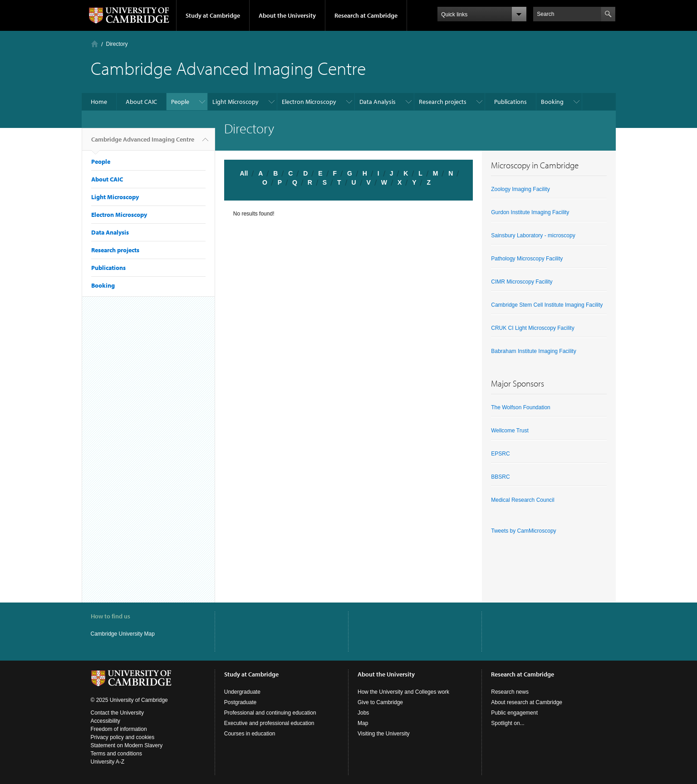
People (180, 102)
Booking (552, 102)
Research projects (443, 102)
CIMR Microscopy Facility (522, 282)
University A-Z (108, 762)
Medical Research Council (523, 500)
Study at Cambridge (213, 15)
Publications (510, 102)
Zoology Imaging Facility (520, 189)
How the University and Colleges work (403, 692)
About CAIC (141, 102)
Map (363, 723)
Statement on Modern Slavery (127, 745)
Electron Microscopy (309, 102)
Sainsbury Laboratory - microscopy (533, 235)
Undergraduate (242, 692)
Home (95, 44)
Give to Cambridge (380, 702)
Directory (117, 44)
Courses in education (250, 734)
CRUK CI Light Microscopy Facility (533, 328)
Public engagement (514, 713)
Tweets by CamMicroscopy (523, 531)
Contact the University (117, 713)
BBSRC (500, 477)
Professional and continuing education (270, 713)
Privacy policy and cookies (123, 737)
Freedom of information (119, 729)
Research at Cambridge (366, 15)
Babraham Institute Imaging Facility (533, 351)
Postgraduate (240, 702)
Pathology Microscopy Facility (527, 259)
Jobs (363, 713)
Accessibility (106, 721)
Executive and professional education (269, 723)
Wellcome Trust (510, 431)
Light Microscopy (236, 102)
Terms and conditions (116, 754)
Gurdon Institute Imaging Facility (530, 212)
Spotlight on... (508, 723)
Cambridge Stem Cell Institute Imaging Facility (547, 305)
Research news (510, 692)
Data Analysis (378, 102)
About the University (287, 15)
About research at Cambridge (527, 702)
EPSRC (500, 454)
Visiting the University (384, 734)
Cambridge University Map (123, 634)
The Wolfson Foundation (521, 407)
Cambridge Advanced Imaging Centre (143, 143)
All (244, 173)
